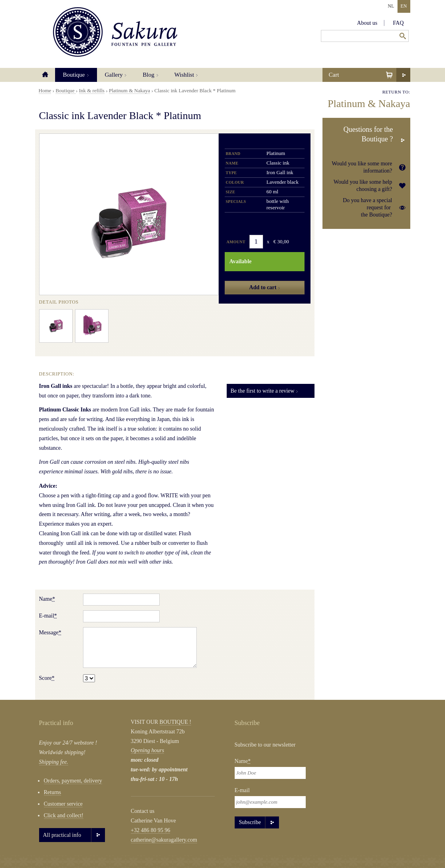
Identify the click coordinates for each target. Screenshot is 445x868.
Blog (148, 75)
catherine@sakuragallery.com (164, 840)
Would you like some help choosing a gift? (363, 186)
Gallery (114, 75)
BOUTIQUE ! (176, 722)
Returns (53, 792)
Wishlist (184, 75)
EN (404, 6)
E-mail (48, 616)
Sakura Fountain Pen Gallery (115, 32)
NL (391, 6)
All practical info (62, 835)
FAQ (399, 23)
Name (47, 599)
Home (45, 75)
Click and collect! (64, 815)
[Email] (270, 802)
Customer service (63, 804)
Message (50, 633)
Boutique (74, 75)
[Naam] (270, 773)
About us (367, 23)
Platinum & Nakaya (130, 90)
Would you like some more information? (362, 167)
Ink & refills (92, 90)
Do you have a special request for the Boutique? (368, 208)
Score (47, 678)
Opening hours (148, 750)
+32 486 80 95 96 (151, 830)
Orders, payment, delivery (73, 781)
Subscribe (250, 822)
